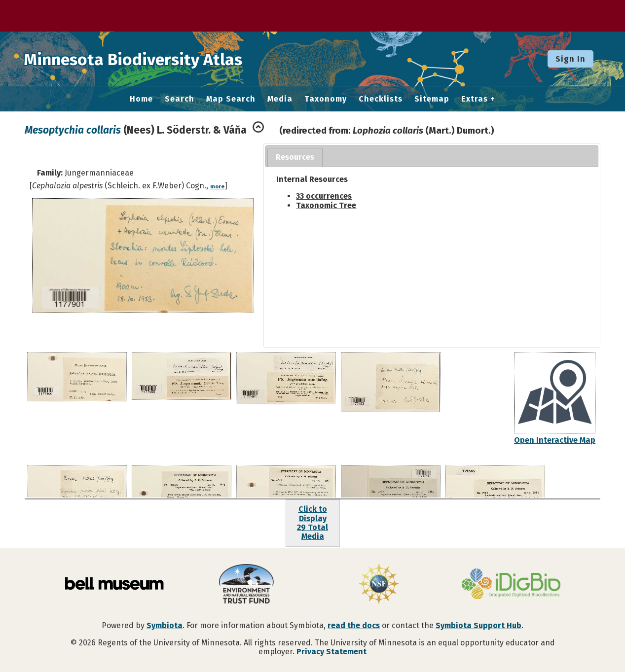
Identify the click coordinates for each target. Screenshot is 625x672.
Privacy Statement (331, 652)
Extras (475, 99)
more (217, 187)
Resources (295, 157)
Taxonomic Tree (326, 205)
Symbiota (165, 625)
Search (180, 99)
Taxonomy (326, 99)
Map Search (231, 99)
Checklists (381, 99)
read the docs (354, 625)
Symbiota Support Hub (478, 625)
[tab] (295, 158)
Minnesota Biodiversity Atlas (153, 59)
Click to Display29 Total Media (312, 523)
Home (141, 99)
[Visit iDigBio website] (511, 585)
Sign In (570, 59)
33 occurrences (324, 196)
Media (280, 99)
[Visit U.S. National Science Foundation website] (379, 585)
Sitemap (432, 99)
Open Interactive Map (555, 440)
